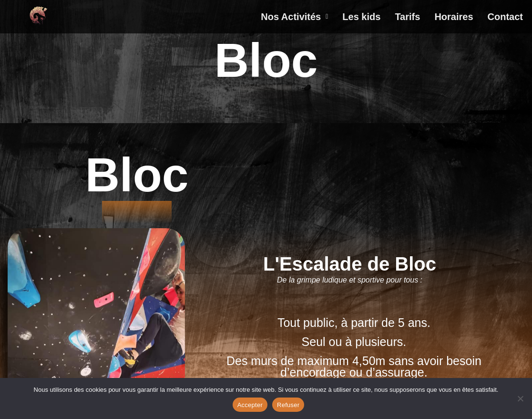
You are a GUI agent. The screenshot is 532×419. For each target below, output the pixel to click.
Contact (505, 17)
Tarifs (407, 17)
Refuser (288, 405)
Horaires (454, 17)
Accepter (250, 405)
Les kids (361, 17)
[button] (294, 17)
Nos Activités (294, 17)
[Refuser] (520, 398)
